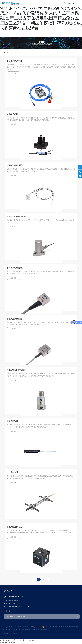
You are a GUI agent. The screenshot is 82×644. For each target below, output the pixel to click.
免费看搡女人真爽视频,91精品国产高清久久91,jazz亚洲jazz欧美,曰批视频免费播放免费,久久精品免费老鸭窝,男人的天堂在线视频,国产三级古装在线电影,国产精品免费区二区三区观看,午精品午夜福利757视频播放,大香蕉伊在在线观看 (41, 15)
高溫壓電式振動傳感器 (16, 217)
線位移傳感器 (12, 114)
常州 (13, 629)
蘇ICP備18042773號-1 (51, 627)
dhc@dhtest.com (14, 604)
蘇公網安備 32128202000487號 (66, 627)
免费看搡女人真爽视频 (7, 643)
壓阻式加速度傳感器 (15, 319)
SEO (17, 629)
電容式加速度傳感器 (15, 268)
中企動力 (9, 629)
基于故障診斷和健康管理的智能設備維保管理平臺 (33, 629)
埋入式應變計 (12, 472)
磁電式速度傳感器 (14, 527)
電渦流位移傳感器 (14, 61)
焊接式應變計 (12, 421)
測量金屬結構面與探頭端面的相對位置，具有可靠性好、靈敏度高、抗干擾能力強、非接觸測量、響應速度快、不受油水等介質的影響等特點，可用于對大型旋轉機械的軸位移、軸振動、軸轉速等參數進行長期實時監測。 (41, 67)
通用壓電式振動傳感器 (16, 370)
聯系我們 (5, 634)
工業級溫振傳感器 (14, 165)
